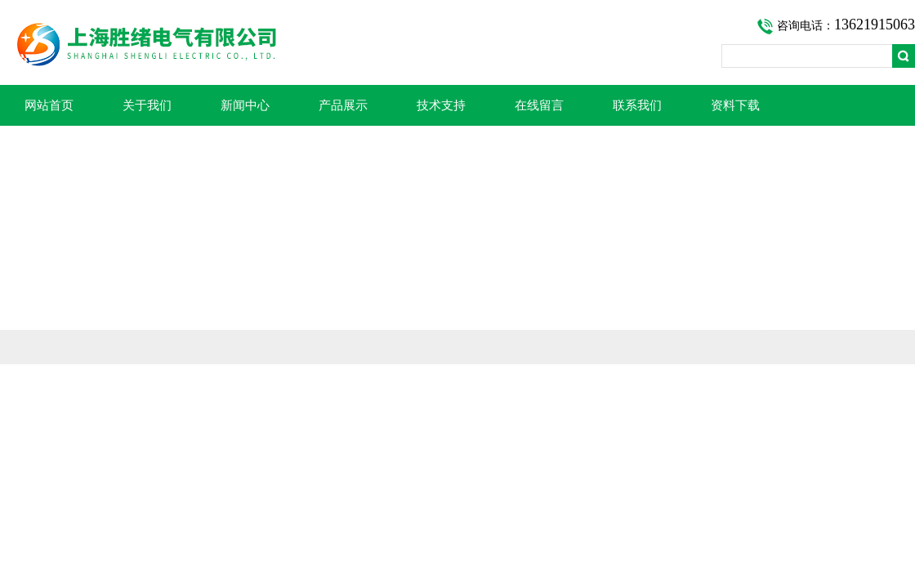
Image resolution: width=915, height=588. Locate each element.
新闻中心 (245, 105)
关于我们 (147, 105)
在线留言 (539, 105)
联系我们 (637, 105)
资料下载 (735, 105)
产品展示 (343, 105)
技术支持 (441, 105)
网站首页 (49, 105)
